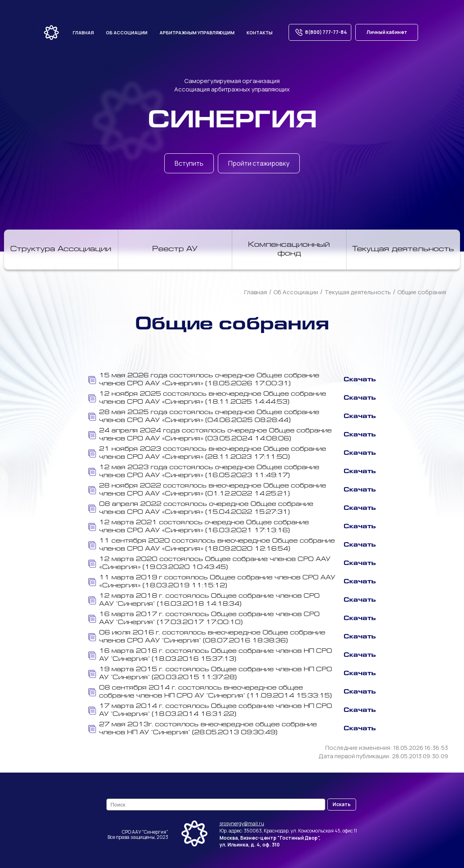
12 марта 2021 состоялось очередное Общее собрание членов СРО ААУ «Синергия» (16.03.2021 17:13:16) (199, 527)
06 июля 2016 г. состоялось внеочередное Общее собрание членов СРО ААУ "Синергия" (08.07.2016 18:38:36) (207, 637)
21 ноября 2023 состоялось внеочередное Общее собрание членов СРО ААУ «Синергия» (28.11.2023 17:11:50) (207, 453)
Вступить (189, 163)
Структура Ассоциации (61, 250)
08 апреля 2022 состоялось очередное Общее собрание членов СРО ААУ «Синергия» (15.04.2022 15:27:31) (201, 508)
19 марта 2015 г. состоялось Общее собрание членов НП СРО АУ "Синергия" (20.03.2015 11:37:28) (210, 674)
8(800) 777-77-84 (320, 32)
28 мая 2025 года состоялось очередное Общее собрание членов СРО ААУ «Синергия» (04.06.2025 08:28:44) (204, 417)
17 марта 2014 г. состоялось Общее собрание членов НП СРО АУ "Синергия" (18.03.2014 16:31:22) (210, 710)
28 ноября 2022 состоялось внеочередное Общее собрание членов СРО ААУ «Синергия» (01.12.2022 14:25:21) (207, 490)
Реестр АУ (175, 250)
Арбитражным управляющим (197, 33)
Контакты (260, 33)
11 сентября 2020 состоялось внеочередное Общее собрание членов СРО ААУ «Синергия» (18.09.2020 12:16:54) (212, 545)
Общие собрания (422, 292)
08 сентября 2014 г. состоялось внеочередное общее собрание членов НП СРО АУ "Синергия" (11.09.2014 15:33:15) (210, 692)
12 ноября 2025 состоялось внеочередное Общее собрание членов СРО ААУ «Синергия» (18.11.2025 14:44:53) (207, 398)
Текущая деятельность (403, 250)
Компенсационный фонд (289, 250)
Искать (342, 804)
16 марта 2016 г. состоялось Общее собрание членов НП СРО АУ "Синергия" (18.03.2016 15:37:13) (210, 655)
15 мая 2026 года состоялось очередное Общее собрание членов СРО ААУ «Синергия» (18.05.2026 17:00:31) (204, 380)
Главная (83, 33)
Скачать (360, 380)
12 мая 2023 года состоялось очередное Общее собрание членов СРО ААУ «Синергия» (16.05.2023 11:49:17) (204, 472)
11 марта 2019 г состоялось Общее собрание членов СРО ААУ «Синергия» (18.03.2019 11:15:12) (212, 582)
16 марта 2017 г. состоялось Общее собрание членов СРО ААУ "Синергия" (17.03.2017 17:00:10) (204, 619)
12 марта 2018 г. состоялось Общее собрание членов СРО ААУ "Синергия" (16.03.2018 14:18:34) (204, 600)
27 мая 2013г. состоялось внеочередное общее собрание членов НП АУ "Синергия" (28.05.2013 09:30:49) (203, 729)
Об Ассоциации (296, 292)
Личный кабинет (387, 32)
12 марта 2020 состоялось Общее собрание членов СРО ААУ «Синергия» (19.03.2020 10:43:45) (209, 564)
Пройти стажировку (259, 163)
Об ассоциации (127, 33)
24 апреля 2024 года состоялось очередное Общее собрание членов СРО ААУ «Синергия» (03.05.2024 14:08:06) (210, 435)
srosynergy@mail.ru (242, 823)
